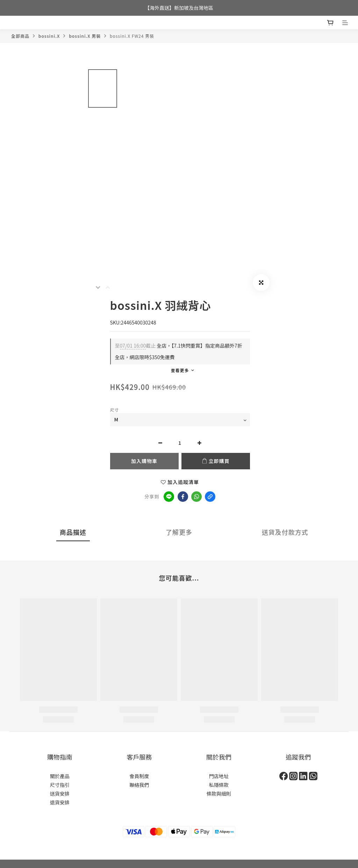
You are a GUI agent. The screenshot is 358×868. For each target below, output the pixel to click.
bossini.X (49, 36)
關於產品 (60, 776)
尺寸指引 (60, 785)
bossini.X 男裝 (85, 36)
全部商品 (20, 36)
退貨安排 (60, 802)
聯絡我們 (139, 785)
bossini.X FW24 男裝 (132, 36)
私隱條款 (219, 785)
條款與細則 (219, 794)
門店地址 (219, 776)
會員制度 (139, 776)
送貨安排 (60, 794)
